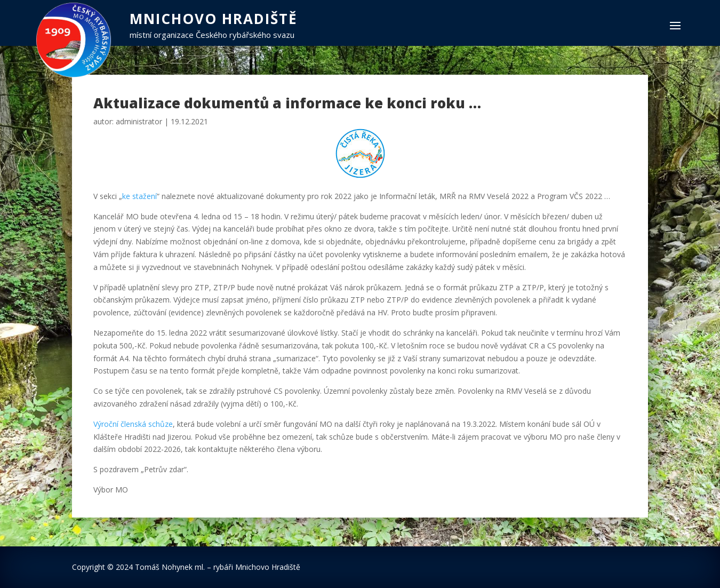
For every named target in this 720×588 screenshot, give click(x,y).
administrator (139, 121)
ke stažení (139, 196)
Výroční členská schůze (133, 424)
